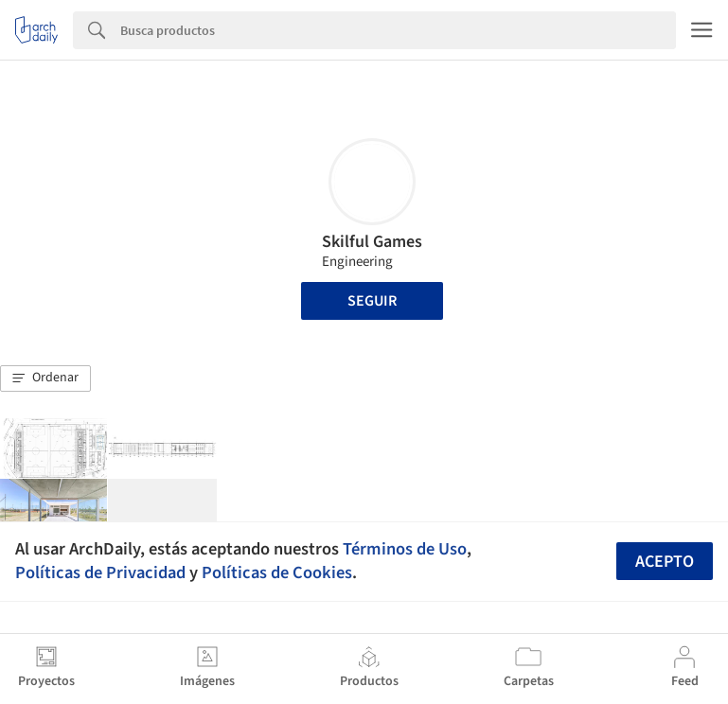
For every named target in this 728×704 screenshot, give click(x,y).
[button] (45, 378)
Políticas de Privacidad (100, 572)
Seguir (372, 301)
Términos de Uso (405, 549)
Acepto (665, 562)
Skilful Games (372, 242)
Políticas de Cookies (277, 572)
